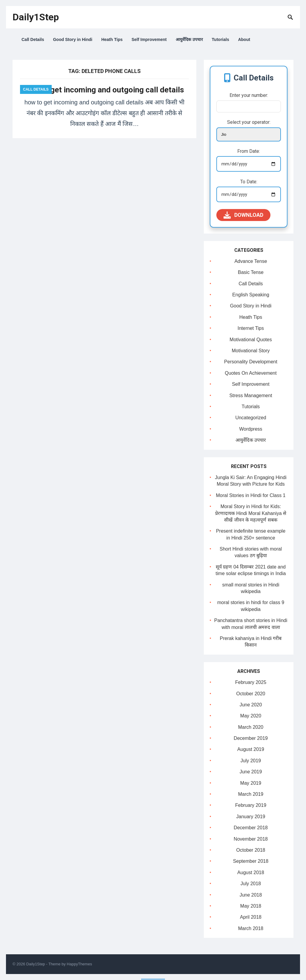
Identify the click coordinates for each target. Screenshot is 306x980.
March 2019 (251, 794)
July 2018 (251, 884)
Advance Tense (251, 261)
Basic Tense (251, 272)
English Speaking (251, 295)
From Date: (249, 151)
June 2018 (251, 895)
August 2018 (251, 872)
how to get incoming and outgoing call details (104, 90)
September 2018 (251, 861)
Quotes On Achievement (251, 373)
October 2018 (251, 850)
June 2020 (251, 705)
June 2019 (251, 772)
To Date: (249, 182)
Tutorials (221, 39)
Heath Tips (112, 39)
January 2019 (251, 817)
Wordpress (251, 429)
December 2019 (251, 738)
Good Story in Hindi (72, 39)
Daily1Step (36, 17)
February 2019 (251, 805)
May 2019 (251, 783)
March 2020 (251, 727)
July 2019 (251, 761)
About (244, 39)
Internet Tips (251, 328)
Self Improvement (149, 39)
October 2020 (251, 694)
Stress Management (251, 395)
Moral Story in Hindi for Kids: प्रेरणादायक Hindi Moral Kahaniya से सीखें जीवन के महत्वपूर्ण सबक (251, 513)
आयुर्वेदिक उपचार (189, 39)
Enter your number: (249, 95)
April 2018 (251, 917)
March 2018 (251, 928)
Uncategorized (251, 418)
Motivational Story (251, 351)
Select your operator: (249, 122)
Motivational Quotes (251, 340)
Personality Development (251, 362)
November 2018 (251, 839)
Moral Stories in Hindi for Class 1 (251, 495)
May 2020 (251, 716)
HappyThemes (79, 964)
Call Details (33, 39)
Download (243, 215)
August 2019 (251, 749)
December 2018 (251, 828)
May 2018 (251, 906)
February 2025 (251, 682)
